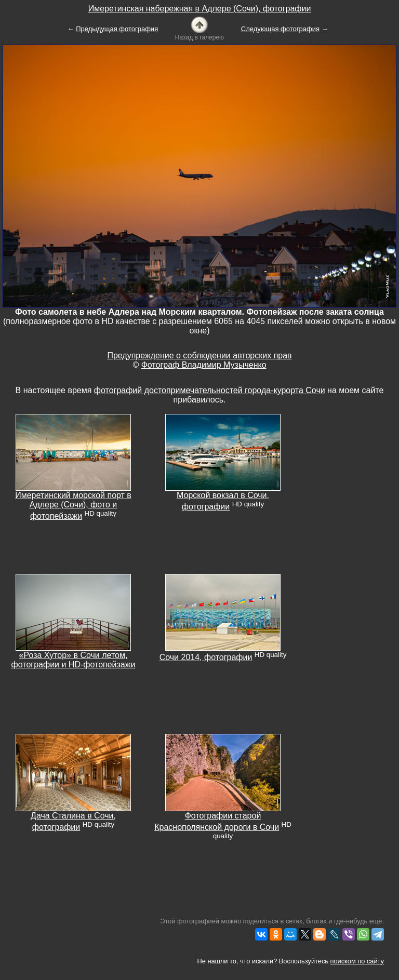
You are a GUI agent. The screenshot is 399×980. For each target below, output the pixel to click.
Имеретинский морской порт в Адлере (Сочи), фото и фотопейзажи (73, 506)
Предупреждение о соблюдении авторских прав (199, 355)
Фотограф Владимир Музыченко (204, 365)
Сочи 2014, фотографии (206, 657)
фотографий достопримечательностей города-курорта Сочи (210, 390)
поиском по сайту (357, 961)
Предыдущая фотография (117, 29)
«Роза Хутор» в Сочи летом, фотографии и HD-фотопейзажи (74, 660)
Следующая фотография (280, 29)
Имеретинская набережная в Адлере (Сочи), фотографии (200, 9)
